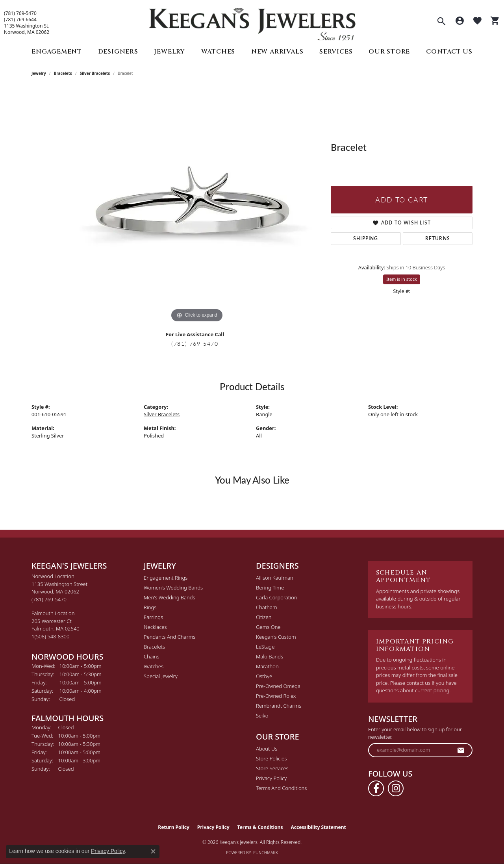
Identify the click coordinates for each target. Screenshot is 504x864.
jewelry (39, 73)
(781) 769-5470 (20, 13)
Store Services (272, 768)
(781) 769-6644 (20, 20)
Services (336, 52)
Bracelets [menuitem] (154, 647)
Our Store (389, 52)
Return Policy (174, 827)
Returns (438, 238)
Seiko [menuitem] (262, 716)
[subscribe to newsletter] (461, 750)
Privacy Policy (271, 778)
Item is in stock (402, 279)
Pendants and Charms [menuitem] (170, 637)
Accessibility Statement (318, 827)
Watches (218, 52)
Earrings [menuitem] (153, 617)
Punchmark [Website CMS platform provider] (266, 853)
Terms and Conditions (281, 788)
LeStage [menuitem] (265, 647)
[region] (197, 206)
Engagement (57, 52)
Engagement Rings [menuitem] (166, 578)
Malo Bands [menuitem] (270, 656)
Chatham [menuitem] (267, 607)
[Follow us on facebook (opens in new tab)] (376, 788)
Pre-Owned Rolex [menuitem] (276, 696)
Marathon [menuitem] (267, 666)
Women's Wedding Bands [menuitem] (173, 588)
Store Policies (271, 758)
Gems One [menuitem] (268, 627)
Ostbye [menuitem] (264, 676)
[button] (441, 22)
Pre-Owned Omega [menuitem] (278, 686)
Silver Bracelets (95, 73)
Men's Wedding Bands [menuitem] (170, 597)
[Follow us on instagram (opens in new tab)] (396, 788)
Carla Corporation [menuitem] (277, 597)
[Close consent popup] (153, 851)
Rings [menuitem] (150, 607)
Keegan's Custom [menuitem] (276, 637)
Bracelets (63, 73)
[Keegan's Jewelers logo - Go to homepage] (252, 22)
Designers (118, 52)
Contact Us (449, 52)
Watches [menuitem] (154, 666)
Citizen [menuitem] (264, 617)
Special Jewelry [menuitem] (161, 676)
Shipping (366, 238)
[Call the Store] (49, 599)
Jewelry (170, 52)
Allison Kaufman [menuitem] (275, 578)
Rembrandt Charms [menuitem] (279, 706)
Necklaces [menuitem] (155, 627)
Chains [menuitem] (152, 656)
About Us (267, 749)
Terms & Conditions (260, 827)
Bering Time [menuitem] (270, 588)
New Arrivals (277, 52)
